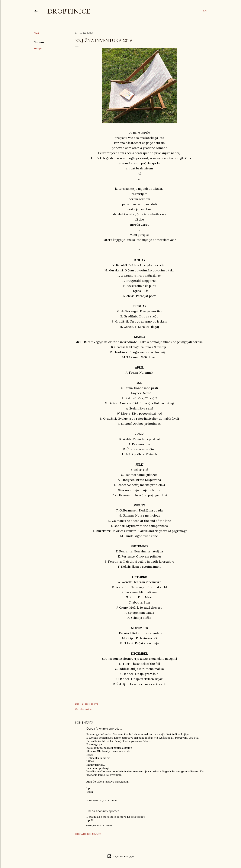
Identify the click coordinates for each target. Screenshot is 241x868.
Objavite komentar (88, 834)
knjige (38, 48)
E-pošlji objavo (90, 704)
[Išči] (205, 11)
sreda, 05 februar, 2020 (99, 825)
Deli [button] (36, 33)
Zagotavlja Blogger (121, 856)
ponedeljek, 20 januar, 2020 (102, 800)
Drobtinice (69, 11)
